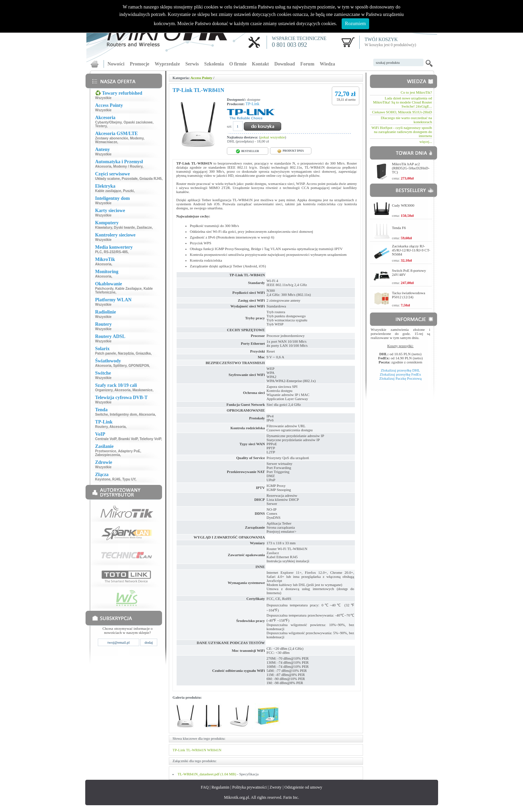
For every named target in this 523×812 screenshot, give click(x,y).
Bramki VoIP (128, 439)
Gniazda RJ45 (151, 179)
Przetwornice (106, 451)
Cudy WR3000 (403, 205)
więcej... (426, 141)
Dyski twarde (124, 228)
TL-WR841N (196, 750)
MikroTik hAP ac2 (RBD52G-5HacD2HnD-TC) (411, 168)
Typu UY (129, 479)
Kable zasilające (108, 191)
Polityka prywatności (250, 787)
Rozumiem (355, 24)
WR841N (214, 750)
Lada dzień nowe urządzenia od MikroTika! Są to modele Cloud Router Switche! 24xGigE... (403, 102)
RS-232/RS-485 (116, 252)
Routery (101, 427)
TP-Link (253, 104)
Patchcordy (104, 289)
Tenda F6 (399, 228)
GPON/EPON (139, 366)
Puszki (128, 191)
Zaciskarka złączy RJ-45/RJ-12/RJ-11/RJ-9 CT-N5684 (411, 250)
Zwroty (276, 787)
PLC (98, 252)
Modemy (137, 138)
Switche (102, 414)
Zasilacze (144, 228)
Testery (101, 126)
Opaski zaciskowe (138, 122)
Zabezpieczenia (107, 455)
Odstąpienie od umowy (303, 787)
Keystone (103, 479)
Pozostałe (130, 179)
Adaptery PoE (129, 451)
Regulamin (221, 787)
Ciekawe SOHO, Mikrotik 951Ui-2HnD (402, 112)
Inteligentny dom (123, 414)
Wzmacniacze (106, 142)
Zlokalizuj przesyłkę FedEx (400, 374)
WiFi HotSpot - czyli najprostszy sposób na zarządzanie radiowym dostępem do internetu (402, 132)
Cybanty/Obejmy (108, 122)
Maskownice (142, 390)
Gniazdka (143, 353)
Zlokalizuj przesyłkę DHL (400, 370)
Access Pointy (201, 78)
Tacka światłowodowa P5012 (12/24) (409, 295)
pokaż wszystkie (272, 137)
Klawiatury (104, 228)
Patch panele (106, 353)
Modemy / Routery (128, 166)
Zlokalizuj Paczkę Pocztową (401, 378)
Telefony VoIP (150, 439)
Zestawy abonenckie (112, 138)
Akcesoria (103, 166)
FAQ (205, 787)
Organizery (104, 390)
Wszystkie (103, 98)
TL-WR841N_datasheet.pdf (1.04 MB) (207, 774)
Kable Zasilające (128, 289)
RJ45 (116, 479)
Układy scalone (107, 179)
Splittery (120, 366)
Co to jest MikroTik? (416, 92)
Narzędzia (126, 353)
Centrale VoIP (106, 439)
